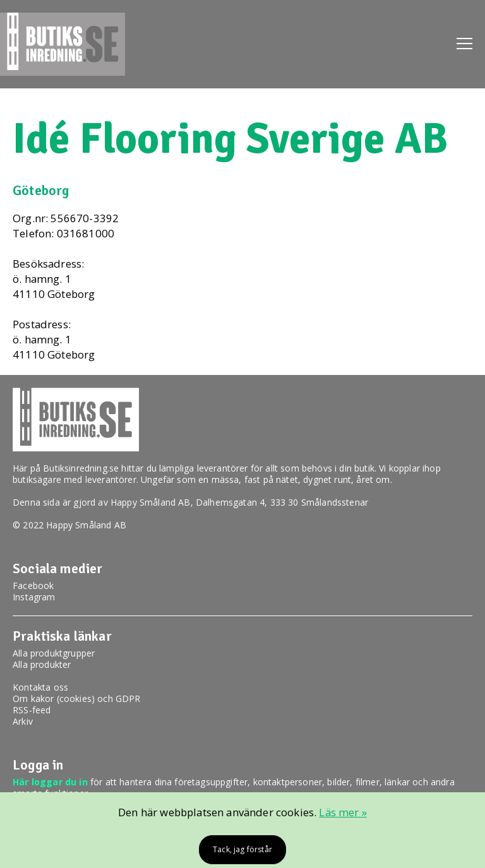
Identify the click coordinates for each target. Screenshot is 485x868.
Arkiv (23, 721)
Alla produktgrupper (54, 653)
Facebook (33, 586)
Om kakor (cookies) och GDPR (77, 699)
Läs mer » (343, 812)
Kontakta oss (40, 687)
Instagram (34, 597)
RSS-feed (32, 710)
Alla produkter (42, 664)
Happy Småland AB (151, 502)
